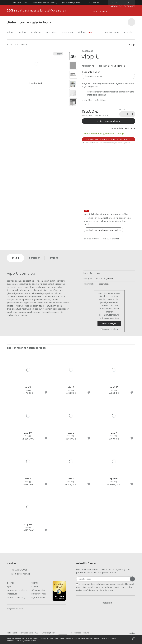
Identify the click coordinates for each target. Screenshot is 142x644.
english (130, 633)
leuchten (37, 32)
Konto (114, 2)
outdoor (23, 32)
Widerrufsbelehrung (16, 598)
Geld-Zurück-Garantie (71, 2)
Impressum (12, 594)
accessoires (52, 32)
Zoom (58, 54)
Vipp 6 (24, 44)
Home (9, 44)
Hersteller (129, 32)
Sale (92, 32)
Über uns (35, 583)
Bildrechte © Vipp (36, 83)
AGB (9, 587)
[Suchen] (131, 22)
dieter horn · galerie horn (29, 23)
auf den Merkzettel (126, 128)
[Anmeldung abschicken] (132, 579)
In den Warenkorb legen (109, 121)
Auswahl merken (110, 329)
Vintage (82, 32)
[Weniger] (122, 114)
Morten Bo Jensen (116, 66)
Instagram (106, 603)
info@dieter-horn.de (19, 574)
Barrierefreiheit (39, 594)
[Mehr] (133, 114)
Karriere (35, 587)
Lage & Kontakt (38, 598)
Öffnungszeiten (38, 590)
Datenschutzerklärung (17, 590)
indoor (11, 32)
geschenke (69, 32)
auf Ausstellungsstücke (36, 11)
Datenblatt (102, 284)
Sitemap (11, 583)
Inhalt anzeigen (109, 324)
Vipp (17, 44)
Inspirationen (113, 32)
